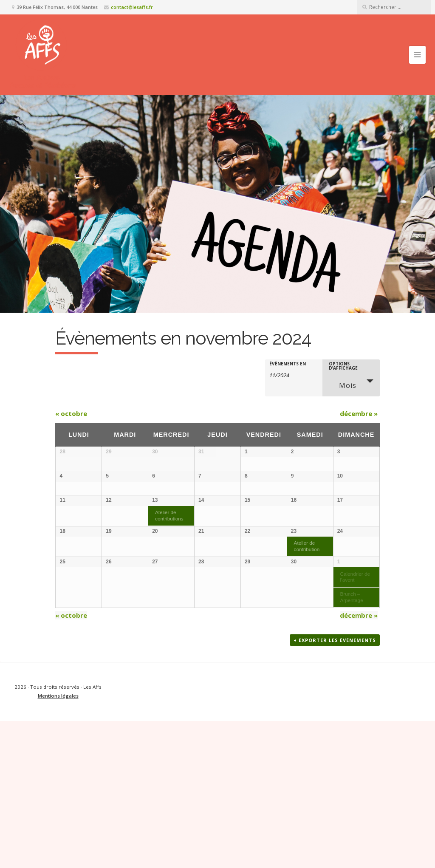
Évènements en (288, 364)
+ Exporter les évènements (335, 787)
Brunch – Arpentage (351, 733)
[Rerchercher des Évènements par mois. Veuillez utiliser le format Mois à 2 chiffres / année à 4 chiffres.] (291, 375)
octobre (71, 413)
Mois (343, 384)
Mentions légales (58, 843)
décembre (359, 413)
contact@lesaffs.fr (132, 7)
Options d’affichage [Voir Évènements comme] (343, 366)
